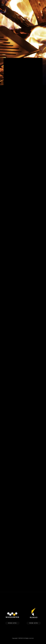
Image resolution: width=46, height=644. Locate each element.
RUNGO (21, 638)
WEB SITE (12, 623)
